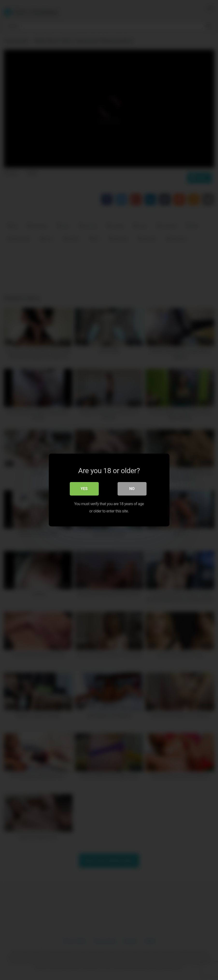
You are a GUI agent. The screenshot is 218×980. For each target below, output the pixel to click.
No (132, 489)
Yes (84, 489)
